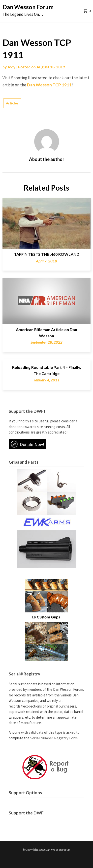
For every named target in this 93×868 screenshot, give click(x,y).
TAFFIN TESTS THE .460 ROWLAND (47, 254)
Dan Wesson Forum (28, 7)
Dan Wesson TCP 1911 (49, 85)
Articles (12, 103)
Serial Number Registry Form (54, 738)
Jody (11, 67)
